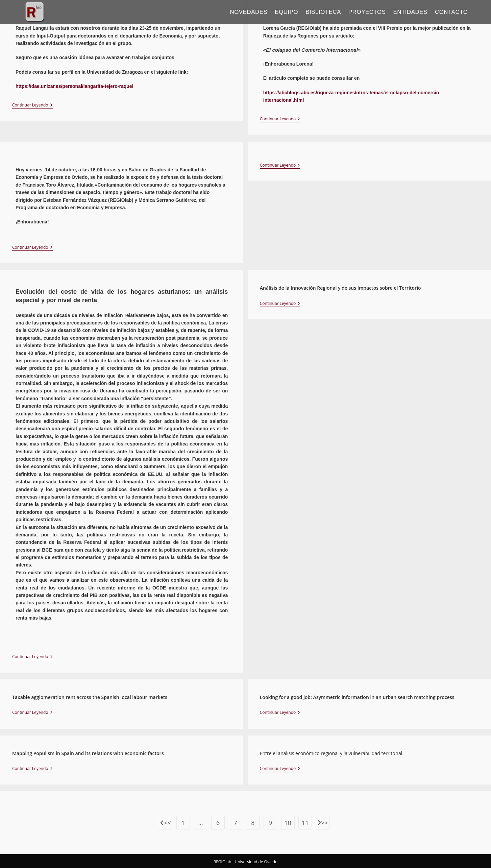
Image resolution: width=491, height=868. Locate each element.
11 (305, 823)
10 (288, 823)
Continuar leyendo (32, 105)
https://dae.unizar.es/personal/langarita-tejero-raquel (75, 86)
